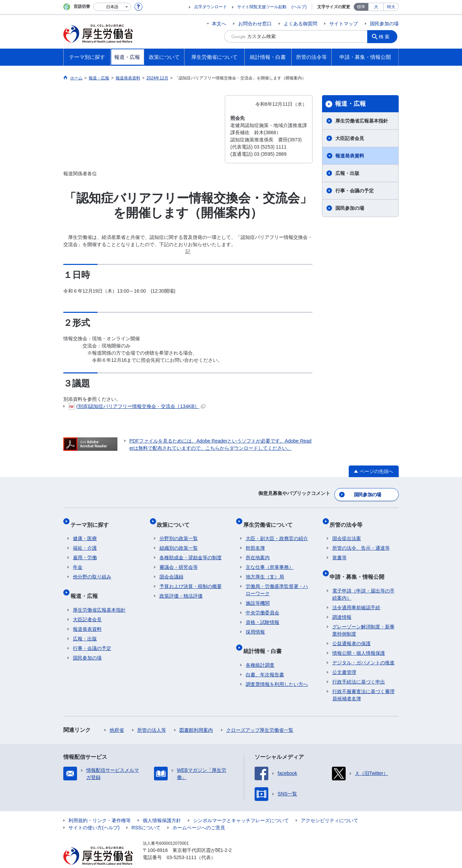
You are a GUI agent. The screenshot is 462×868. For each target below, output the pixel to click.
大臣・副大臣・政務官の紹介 (277, 531)
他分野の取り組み (92, 569)
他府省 (117, 717)
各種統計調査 (260, 652)
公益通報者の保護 (351, 630)
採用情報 (255, 624)
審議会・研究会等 (179, 560)
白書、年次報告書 (265, 661)
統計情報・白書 (265, 640)
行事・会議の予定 (355, 191)
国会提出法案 (347, 531)
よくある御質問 (300, 24)
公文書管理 (344, 659)
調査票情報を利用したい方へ (277, 671)
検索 (386, 36)
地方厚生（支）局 (265, 569)
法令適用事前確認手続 (356, 594)
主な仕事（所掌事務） (270, 560)
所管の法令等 (349, 519)
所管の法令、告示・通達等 (361, 540)
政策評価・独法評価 (181, 588)
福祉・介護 (85, 540)
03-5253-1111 (182, 844)
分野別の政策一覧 (179, 531)
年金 (78, 560)
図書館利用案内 (196, 717)
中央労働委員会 (262, 605)
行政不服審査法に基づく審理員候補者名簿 (363, 682)
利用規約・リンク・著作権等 (100, 807)
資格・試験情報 (262, 615)
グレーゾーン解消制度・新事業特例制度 (363, 617)
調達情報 (342, 604)
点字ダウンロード (210, 7)
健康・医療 (85, 531)
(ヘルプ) (299, 7)
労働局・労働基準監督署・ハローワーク (277, 582)
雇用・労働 (85, 550)
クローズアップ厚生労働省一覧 (260, 717)
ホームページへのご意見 (199, 814)
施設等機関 (258, 596)
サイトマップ (344, 24)
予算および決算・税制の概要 (191, 579)
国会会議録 (171, 569)
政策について (176, 519)
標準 (361, 7)
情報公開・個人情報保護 (359, 640)
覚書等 (339, 550)
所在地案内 (258, 550)
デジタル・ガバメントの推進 (363, 649)
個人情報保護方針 (162, 807)
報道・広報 (350, 104)
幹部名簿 (255, 540)
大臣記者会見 (350, 138)
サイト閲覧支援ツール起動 (262, 7)
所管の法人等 (152, 717)
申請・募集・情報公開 (360, 566)
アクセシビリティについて (330, 807)
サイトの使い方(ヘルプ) (94, 814)
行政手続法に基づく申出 (359, 668)
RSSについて (146, 814)
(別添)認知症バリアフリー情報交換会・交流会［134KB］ (137, 406)
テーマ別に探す (92, 519)
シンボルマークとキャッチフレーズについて (241, 807)
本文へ (219, 24)
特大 (391, 7)
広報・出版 (347, 173)
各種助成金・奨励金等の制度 (191, 550)
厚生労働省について (270, 519)
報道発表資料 (350, 156)
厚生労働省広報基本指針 (362, 121)
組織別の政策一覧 (179, 540)
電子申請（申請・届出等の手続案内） (363, 581)
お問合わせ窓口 (255, 24)
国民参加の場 (384, 24)
